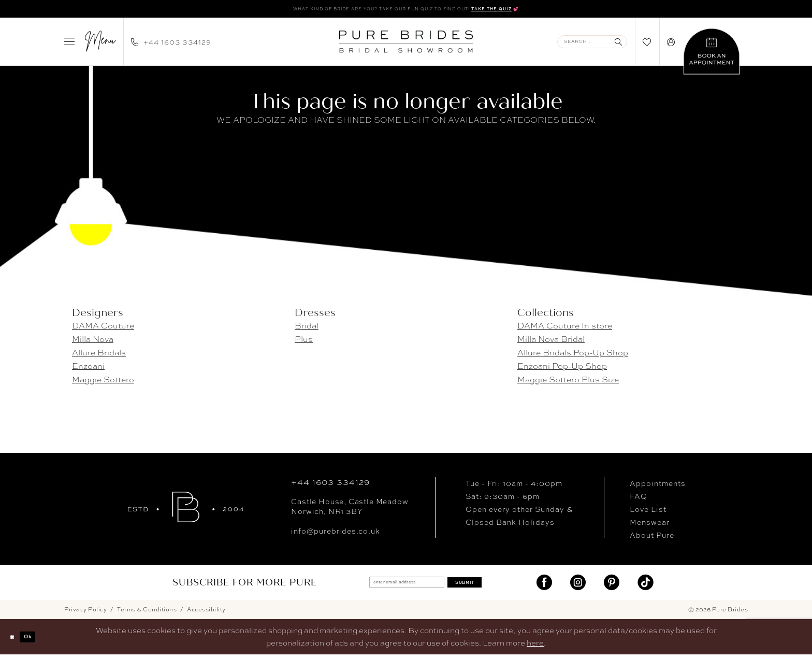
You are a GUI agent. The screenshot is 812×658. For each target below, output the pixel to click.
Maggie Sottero (103, 383)
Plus (304, 342)
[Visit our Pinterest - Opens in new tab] (612, 585)
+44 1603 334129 (330, 485)
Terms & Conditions (147, 613)
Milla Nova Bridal (551, 342)
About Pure (652, 538)
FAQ (639, 499)
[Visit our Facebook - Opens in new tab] (544, 585)
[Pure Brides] (186, 510)
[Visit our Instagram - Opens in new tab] (578, 585)
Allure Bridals (99, 356)
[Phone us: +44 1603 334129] (171, 45)
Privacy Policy (85, 613)
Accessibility (206, 613)
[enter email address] (397, 586)
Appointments (658, 487)
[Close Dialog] (15, 640)
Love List (648, 512)
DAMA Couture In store (565, 329)
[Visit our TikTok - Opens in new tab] (645, 585)
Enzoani (88, 369)
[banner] (406, 45)
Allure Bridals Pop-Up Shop (573, 356)
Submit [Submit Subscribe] (485, 585)
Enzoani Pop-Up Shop (562, 369)
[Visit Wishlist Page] (647, 45)
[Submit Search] (618, 45)
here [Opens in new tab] (535, 647)
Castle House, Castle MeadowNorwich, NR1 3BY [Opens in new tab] (350, 510)
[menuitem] (90, 45)
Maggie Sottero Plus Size (568, 383)
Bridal (307, 329)
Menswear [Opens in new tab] (650, 525)
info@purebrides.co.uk (335, 534)
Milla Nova (93, 342)
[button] (90, 45)
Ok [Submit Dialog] (39, 640)
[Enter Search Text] (592, 45)
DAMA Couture (103, 329)
